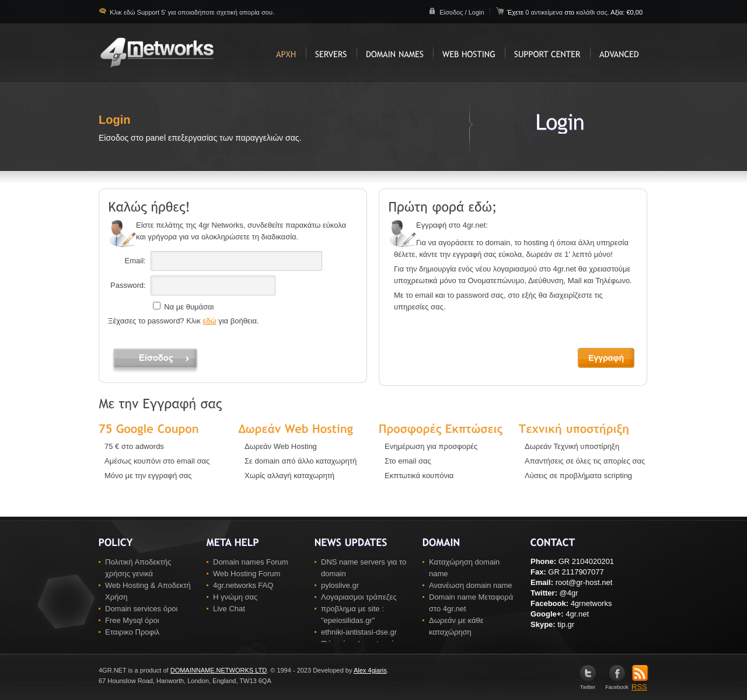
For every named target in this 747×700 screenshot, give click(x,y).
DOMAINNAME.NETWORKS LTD (219, 670)
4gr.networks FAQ (243, 585)
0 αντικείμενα (545, 12)
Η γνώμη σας (235, 597)
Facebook (617, 685)
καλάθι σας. (593, 12)
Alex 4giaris (370, 670)
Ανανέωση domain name (471, 585)
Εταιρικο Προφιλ (132, 632)
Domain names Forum (251, 562)
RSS (640, 683)
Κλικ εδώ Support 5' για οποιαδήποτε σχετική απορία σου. (191, 12)
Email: (135, 261)
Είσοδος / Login (462, 12)
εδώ (209, 321)
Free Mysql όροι (132, 620)
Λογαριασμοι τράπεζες (359, 597)
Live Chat (229, 609)
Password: (128, 285)
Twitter (588, 685)
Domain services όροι (141, 609)
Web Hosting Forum (247, 574)
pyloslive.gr (340, 585)
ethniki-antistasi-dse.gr (359, 632)
